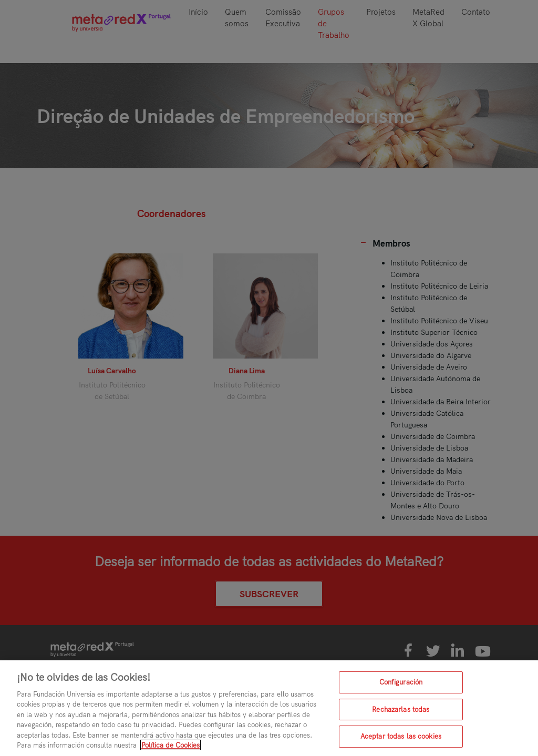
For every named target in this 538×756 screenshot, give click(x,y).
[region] (269, 708)
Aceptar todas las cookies (401, 736)
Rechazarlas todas (401, 709)
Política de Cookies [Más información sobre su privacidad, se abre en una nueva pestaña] (170, 745)
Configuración (401, 682)
